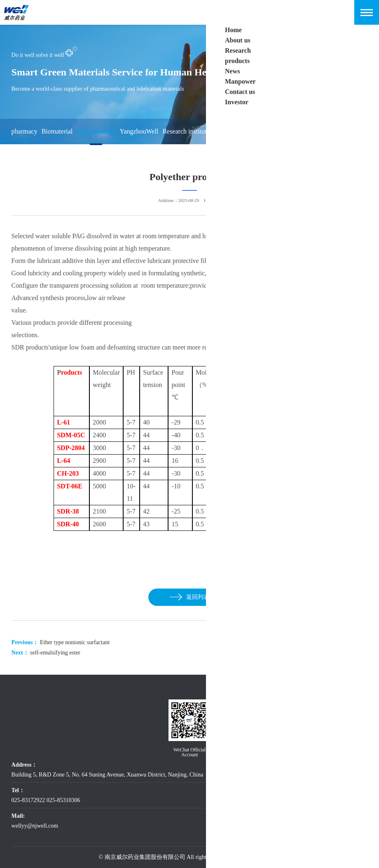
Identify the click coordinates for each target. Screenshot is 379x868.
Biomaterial (57, 131)
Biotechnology (96, 131)
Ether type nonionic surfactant (75, 642)
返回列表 (189, 597)
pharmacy (25, 131)
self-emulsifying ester (55, 653)
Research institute (186, 131)
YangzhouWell (139, 131)
